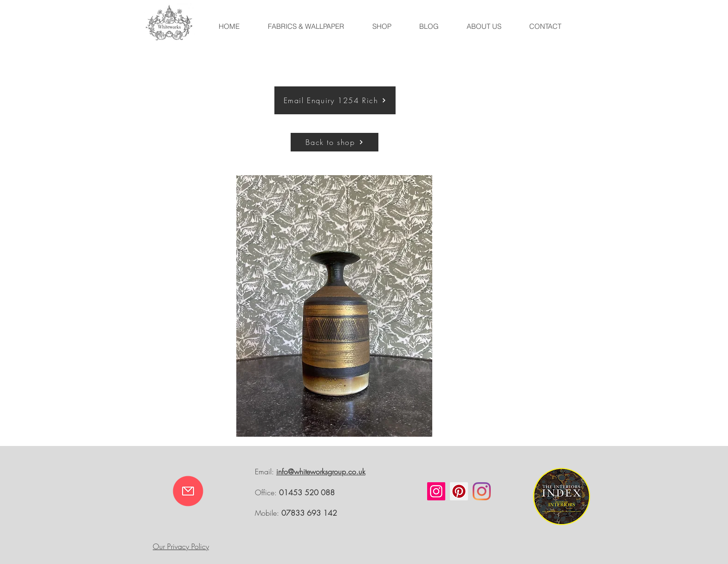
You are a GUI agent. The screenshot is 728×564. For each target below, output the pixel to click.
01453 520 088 (307, 492)
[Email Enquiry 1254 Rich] (335, 100)
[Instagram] (436, 491)
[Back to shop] (335, 142)
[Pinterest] (459, 491)
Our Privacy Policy (181, 546)
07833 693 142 (309, 513)
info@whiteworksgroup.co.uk (321, 472)
